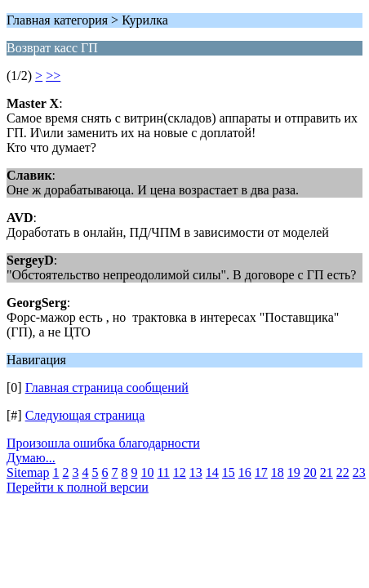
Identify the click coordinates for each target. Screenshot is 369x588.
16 (245, 472)
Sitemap (28, 472)
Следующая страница (85, 415)
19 (294, 472)
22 (343, 472)
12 (180, 472)
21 (327, 472)
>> (53, 76)
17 (261, 472)
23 (359, 472)
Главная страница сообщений (107, 388)
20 (310, 472)
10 (147, 472)
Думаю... (31, 458)
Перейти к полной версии (78, 487)
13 (196, 472)
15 (229, 472)
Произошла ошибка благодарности (103, 443)
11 (163, 472)
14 (212, 472)
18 (278, 472)
